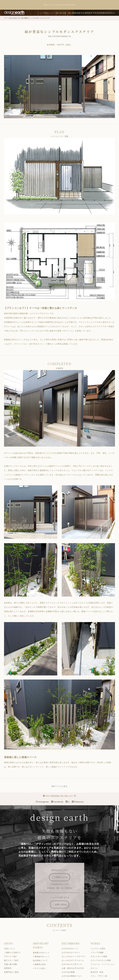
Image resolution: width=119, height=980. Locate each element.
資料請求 (106, 12)
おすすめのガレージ (72, 953)
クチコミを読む (41, 972)
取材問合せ (111, 17)
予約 (114, 12)
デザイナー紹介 (13, 960)
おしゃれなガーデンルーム (75, 964)
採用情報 (100, 17)
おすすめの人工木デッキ (74, 968)
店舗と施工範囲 (13, 968)
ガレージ (96, 972)
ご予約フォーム (62, 881)
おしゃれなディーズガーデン (76, 960)
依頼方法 (96, 12)
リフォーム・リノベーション (105, 968)
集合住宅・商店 (99, 976)
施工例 (71, 12)
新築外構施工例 (16, 22)
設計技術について (42, 965)
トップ (50, 12)
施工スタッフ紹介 (13, 964)
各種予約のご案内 (13, 976)
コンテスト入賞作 (100, 953)
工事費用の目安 (41, 968)
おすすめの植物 (70, 976)
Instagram (44, 806)
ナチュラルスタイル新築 (103, 964)
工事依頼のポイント (43, 961)
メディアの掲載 (99, 957)
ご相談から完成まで (14, 957)
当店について (61, 12)
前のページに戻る (61, 790)
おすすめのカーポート (73, 957)
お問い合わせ (62, 909)
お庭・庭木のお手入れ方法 (75, 972)
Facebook (59, 806)
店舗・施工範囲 (83, 12)
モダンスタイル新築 (101, 960)
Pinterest (80, 806)
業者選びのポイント (43, 957)
